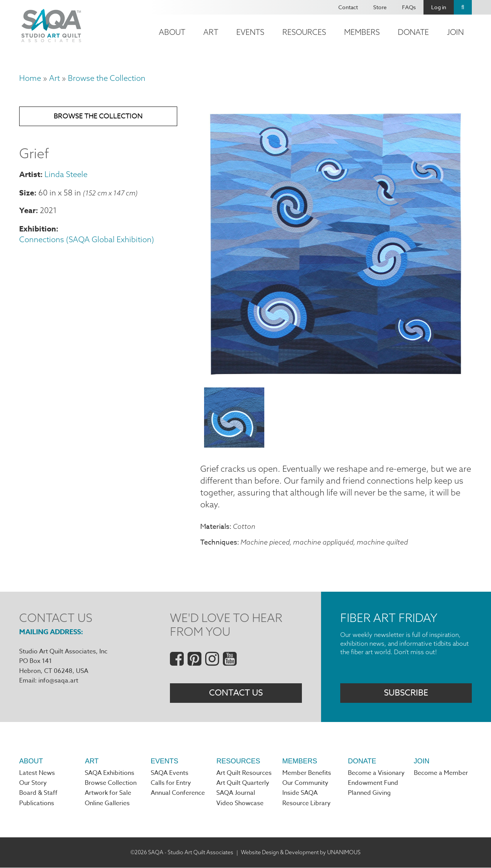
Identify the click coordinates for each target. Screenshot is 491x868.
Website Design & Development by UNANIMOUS (301, 853)
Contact (348, 7)
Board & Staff (38, 794)
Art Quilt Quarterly (243, 784)
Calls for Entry (171, 784)
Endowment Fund (373, 784)
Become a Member (441, 774)
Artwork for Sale (108, 794)
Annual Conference (178, 794)
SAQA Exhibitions (110, 774)
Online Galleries (107, 804)
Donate (413, 32)
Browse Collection (111, 784)
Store (380, 7)
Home (30, 78)
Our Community (305, 784)
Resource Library (306, 804)
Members (362, 32)
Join (455, 32)
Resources (304, 32)
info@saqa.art (58, 681)
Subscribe (406, 693)
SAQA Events (170, 774)
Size (27, 193)
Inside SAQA (300, 794)
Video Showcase (240, 804)
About (172, 32)
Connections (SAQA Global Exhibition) (87, 240)
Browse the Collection (107, 78)
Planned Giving (369, 794)
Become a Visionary (376, 774)
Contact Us (236, 693)
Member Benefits (307, 774)
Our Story (33, 784)
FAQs (409, 7)
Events (250, 32)
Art (211, 32)
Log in (439, 7)
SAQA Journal (236, 794)
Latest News (37, 774)
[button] (336, 377)
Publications (37, 804)
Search (463, 7)
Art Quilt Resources (244, 774)
